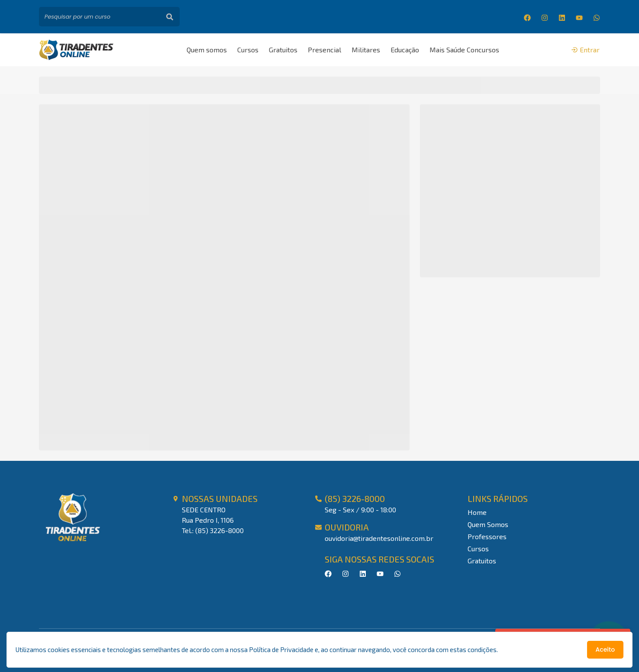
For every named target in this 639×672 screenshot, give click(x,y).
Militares (366, 50)
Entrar (585, 50)
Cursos (248, 50)
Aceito (605, 649)
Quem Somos (488, 524)
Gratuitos (283, 50)
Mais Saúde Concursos (464, 50)
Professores (487, 536)
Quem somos (207, 50)
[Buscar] (170, 17)
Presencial (324, 50)
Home (477, 512)
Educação (405, 50)
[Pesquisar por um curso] (99, 17)
